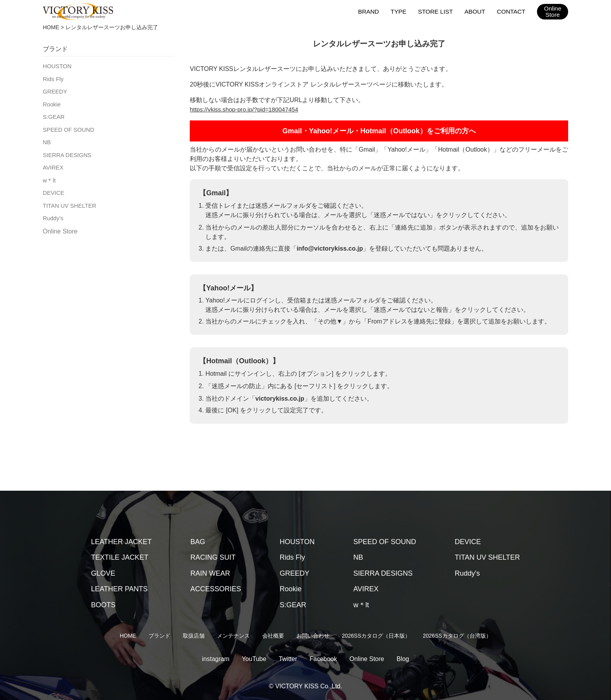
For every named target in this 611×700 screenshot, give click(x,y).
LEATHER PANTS (119, 589)
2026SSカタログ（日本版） (376, 636)
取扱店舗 (194, 636)
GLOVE (103, 573)
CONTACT (511, 11)
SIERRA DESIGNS (66, 152)
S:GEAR (53, 115)
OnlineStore (553, 12)
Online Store (60, 226)
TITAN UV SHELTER (68, 201)
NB (47, 140)
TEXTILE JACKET (120, 557)
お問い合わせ (313, 636)
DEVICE (53, 189)
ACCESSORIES (216, 589)
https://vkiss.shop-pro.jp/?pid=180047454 (247, 109)
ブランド (159, 636)
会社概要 (273, 636)
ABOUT (476, 11)
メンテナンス (233, 636)
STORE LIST (437, 11)
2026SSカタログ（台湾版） (457, 636)
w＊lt (49, 177)
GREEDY (54, 90)
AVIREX (53, 164)
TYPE (401, 11)
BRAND (371, 11)
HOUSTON (57, 66)
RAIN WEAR (210, 573)
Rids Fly (53, 78)
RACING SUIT (213, 557)
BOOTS (103, 605)
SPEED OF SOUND (67, 127)
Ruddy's (53, 213)
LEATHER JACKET (122, 542)
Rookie (51, 103)
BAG (198, 542)
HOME (51, 27)
